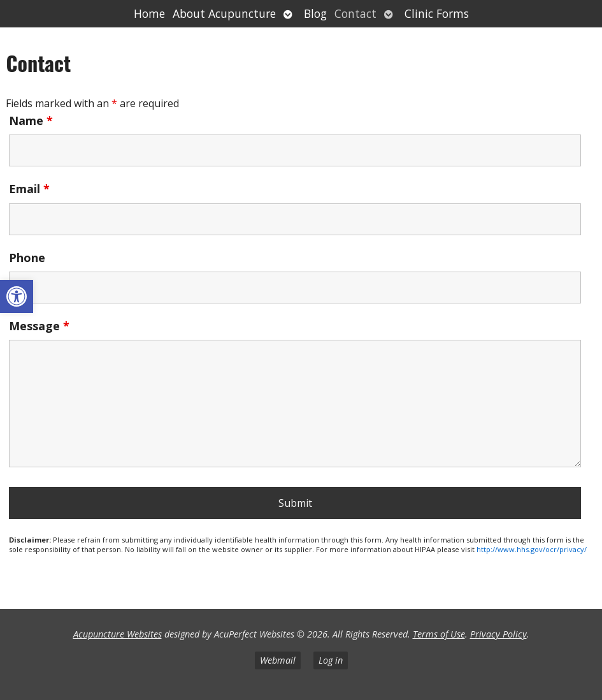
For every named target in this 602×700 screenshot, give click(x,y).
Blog (315, 13)
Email (29, 189)
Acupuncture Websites (118, 634)
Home (149, 13)
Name (31, 120)
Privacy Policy (498, 634)
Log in (331, 660)
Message (39, 326)
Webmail (278, 660)
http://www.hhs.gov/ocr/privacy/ (532, 549)
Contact (355, 13)
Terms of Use (439, 634)
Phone (27, 258)
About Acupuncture (224, 13)
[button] (17, 296)
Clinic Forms (437, 13)
